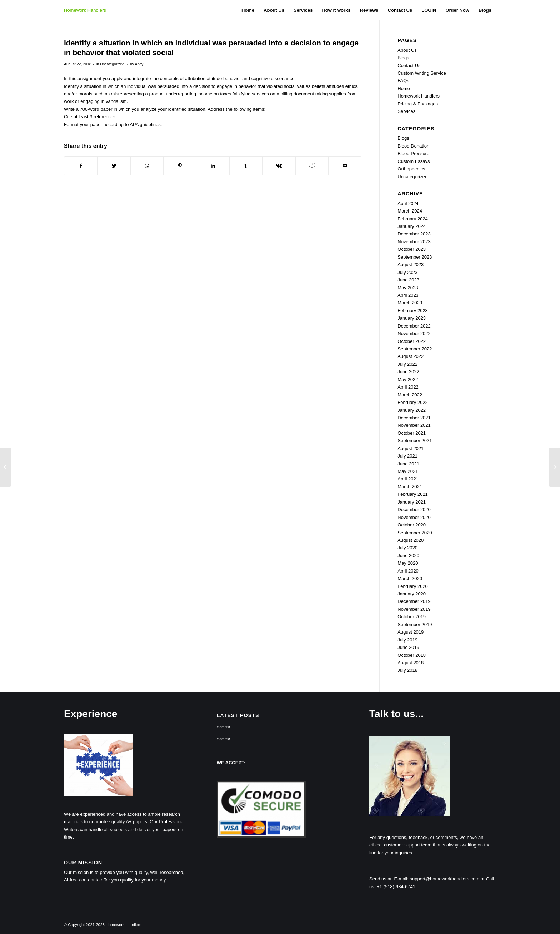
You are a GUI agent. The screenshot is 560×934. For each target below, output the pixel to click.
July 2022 (407, 364)
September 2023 (415, 257)
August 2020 (411, 540)
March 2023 (410, 303)
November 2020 (414, 517)
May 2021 (408, 471)
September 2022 (415, 349)
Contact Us (409, 66)
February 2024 (413, 219)
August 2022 (411, 356)
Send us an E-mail (388, 879)
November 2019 (414, 609)
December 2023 (414, 234)
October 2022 (412, 341)
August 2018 (411, 663)
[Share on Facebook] (81, 166)
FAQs (403, 81)
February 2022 (413, 402)
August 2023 (411, 264)
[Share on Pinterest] (180, 166)
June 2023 (408, 280)
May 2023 (408, 288)
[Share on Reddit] (312, 166)
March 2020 (410, 578)
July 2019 (407, 640)
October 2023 (412, 249)
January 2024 (412, 226)
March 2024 (410, 211)
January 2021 (412, 502)
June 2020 (408, 556)
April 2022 (408, 387)
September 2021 (415, 441)
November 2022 (414, 333)
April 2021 (408, 479)
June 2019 (408, 647)
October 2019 (412, 617)
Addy (139, 64)
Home (404, 88)
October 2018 (412, 655)
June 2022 (408, 372)
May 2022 (408, 379)
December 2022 (414, 326)
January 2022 (412, 410)
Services (406, 111)
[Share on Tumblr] (246, 166)
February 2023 (413, 311)
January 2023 (412, 318)
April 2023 (408, 295)
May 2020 (408, 563)
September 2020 (415, 533)
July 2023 (407, 272)
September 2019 (415, 625)
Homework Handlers (85, 10)
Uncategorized (112, 64)
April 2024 (408, 203)
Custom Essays (414, 161)
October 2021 (412, 433)
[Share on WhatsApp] (147, 166)
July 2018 (407, 670)
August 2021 (411, 448)
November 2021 (414, 425)
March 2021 (410, 487)
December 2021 (414, 418)
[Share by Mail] (345, 166)
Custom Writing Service (422, 73)
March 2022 (410, 395)
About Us (407, 50)
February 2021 (413, 494)
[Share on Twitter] (114, 166)
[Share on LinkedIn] (213, 166)
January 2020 (412, 594)
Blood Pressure (413, 153)
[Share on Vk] (279, 166)
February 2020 (413, 586)
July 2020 (407, 548)
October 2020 (412, 525)
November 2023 (414, 242)
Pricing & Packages (418, 104)
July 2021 (407, 456)
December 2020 (414, 510)
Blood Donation (413, 146)
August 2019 (411, 632)
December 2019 (414, 601)
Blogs (403, 58)
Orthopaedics (411, 169)
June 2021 (408, 464)
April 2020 (408, 571)
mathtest (223, 727)
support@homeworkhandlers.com (445, 879)
